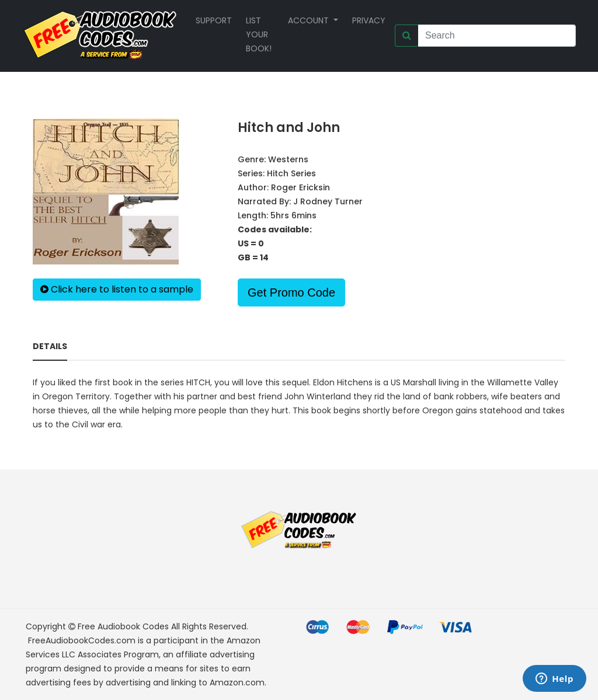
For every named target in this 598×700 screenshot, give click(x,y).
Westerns (288, 159)
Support (214, 20)
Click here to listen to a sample (117, 289)
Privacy (369, 20)
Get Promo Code (291, 292)
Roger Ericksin (300, 187)
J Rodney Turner (328, 201)
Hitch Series (291, 173)
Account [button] (310, 20)
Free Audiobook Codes (123, 626)
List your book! (259, 34)
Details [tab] (50, 346)
